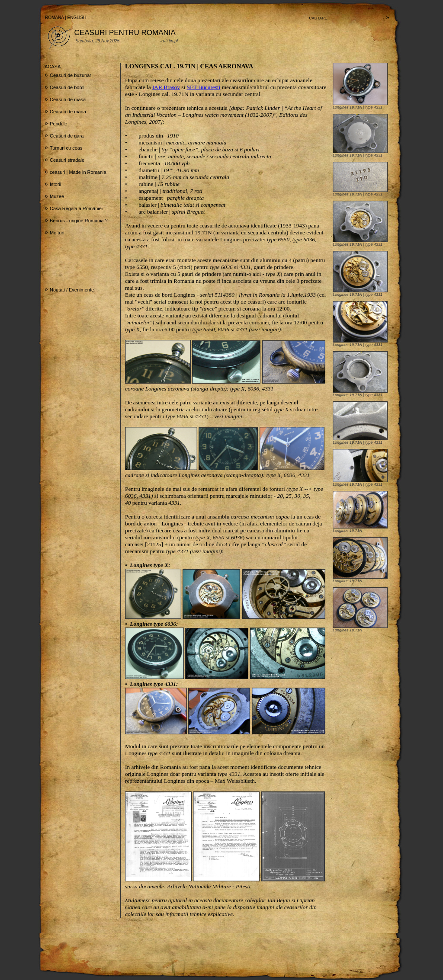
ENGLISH (77, 18)
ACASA (53, 67)
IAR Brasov (166, 87)
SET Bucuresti (204, 87)
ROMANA (54, 18)
